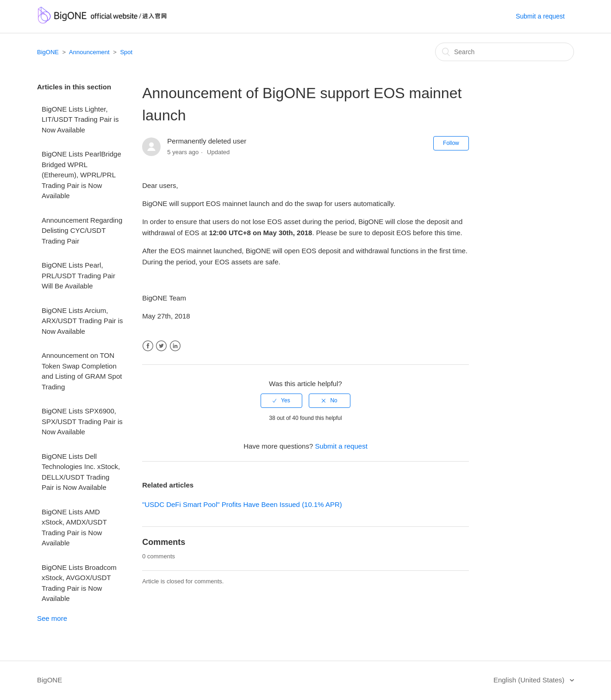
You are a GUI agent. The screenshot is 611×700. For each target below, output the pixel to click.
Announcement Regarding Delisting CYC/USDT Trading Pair (82, 231)
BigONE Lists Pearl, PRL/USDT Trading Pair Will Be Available (78, 275)
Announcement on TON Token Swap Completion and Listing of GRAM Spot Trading (82, 371)
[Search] (505, 52)
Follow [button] (451, 143)
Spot (126, 52)
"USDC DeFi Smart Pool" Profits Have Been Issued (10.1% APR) (242, 504)
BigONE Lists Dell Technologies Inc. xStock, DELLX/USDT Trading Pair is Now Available (81, 472)
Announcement (89, 52)
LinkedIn (175, 346)
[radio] (281, 400)
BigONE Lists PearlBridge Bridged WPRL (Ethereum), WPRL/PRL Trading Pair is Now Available (81, 175)
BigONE (48, 52)
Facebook (148, 346)
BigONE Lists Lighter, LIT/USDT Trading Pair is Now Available (80, 119)
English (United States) (530, 680)
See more (52, 618)
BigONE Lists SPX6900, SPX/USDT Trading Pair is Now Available (82, 421)
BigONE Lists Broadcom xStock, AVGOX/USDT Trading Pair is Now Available (79, 583)
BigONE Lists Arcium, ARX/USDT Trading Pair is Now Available (82, 321)
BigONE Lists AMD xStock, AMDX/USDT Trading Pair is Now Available (74, 528)
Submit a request (540, 16)
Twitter (161, 346)
